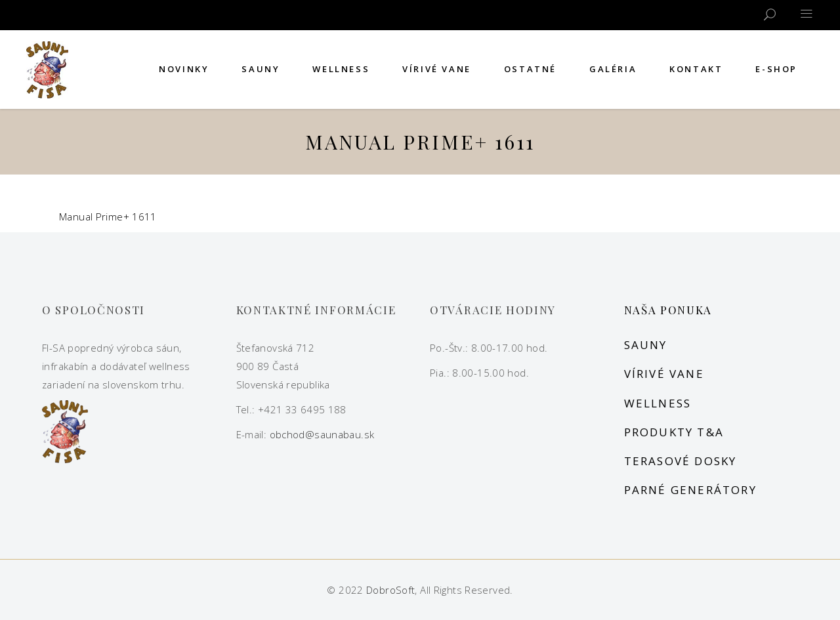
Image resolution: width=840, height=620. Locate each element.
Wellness (658, 403)
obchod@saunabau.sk (322, 434)
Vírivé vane (664, 374)
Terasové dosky (681, 461)
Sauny (646, 345)
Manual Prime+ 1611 (108, 217)
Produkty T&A (674, 432)
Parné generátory (690, 490)
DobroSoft (390, 590)
